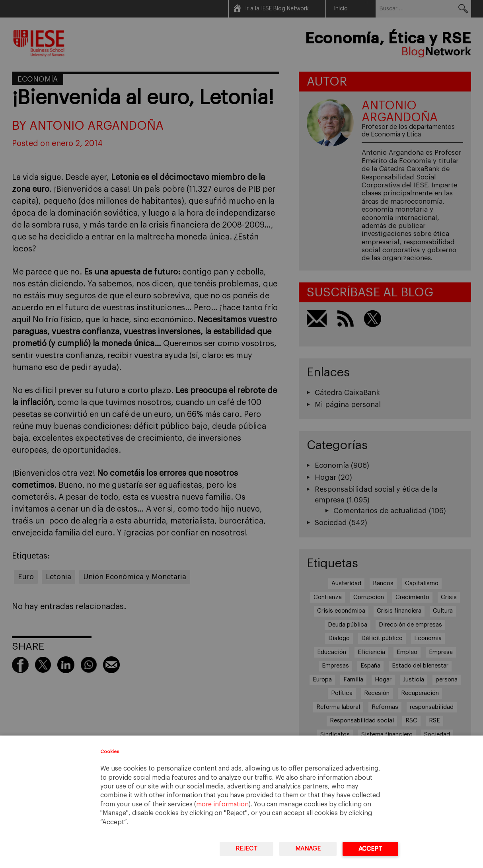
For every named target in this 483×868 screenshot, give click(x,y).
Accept (370, 849)
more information (222, 804)
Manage (308, 849)
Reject (246, 849)
